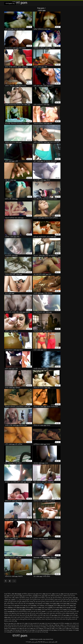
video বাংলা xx (56, 594)
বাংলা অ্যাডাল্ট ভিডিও (21, 611)
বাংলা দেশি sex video (51, 615)
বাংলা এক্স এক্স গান (32, 611)
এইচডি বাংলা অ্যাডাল (69, 596)
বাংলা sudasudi (49, 606)
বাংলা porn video (65, 604)
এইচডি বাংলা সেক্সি (9, 598)
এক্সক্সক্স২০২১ (15, 600)
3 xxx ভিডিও (8, 594)
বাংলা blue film (30, 604)
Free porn (41, 8)
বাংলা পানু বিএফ (46, 619)
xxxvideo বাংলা (37, 596)
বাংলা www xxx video (19, 608)
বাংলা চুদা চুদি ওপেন (30, 613)
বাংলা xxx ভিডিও (46, 609)
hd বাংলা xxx (32, 594)
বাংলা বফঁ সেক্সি (13, 621)
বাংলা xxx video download (24, 609)
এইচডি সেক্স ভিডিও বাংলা (22, 598)
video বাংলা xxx (65, 594)
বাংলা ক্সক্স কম (12, 613)
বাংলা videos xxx (71, 606)
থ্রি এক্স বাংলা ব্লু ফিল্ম (39, 602)
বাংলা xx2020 (49, 608)
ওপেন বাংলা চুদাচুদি (24, 600)
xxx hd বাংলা (73, 594)
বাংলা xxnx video (58, 608)
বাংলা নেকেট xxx (37, 617)
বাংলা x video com (39, 608)
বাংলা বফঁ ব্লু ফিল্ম (67, 619)
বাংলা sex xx (24, 606)
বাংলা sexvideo (32, 606)
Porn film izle (41, 642)
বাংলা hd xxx (38, 604)
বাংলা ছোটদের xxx (41, 613)
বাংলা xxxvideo (71, 609)
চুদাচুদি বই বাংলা (12, 627)
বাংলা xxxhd (63, 609)
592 (16, 594)
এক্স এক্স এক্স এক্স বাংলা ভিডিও (54, 598)
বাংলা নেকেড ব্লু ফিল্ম (21, 619)
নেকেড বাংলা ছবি (50, 602)
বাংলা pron (73, 604)
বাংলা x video (30, 608)
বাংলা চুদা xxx (20, 613)
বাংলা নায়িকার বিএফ (27, 617)
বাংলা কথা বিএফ (68, 611)
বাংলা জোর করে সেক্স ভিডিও (54, 613)
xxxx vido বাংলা (46, 596)
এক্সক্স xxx (75, 598)
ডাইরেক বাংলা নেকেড (27, 602)
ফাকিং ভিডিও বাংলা (12, 604)
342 (13, 594)
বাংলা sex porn (15, 606)
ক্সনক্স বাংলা (58, 600)
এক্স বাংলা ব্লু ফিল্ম (67, 598)
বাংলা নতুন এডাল (16, 617)
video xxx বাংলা (47, 594)
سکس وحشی (34, 642)
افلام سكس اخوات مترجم (51, 642)
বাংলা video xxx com (60, 606)
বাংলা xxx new (23, 630)
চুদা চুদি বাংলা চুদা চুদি (67, 600)
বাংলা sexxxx (40, 606)
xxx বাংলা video (18, 596)
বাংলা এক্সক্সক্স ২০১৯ (43, 611)
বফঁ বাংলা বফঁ (22, 604)
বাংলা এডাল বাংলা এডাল (56, 611)
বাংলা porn (28, 642)
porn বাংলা (39, 594)
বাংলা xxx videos (36, 609)
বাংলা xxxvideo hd (9, 611)
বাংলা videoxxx (8, 608)
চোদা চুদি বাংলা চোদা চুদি (15, 602)
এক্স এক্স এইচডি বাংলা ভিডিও (37, 598)
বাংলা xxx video (12, 609)
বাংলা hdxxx (46, 604)
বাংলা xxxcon (55, 609)
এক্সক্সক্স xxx (7, 600)
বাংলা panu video (55, 604)
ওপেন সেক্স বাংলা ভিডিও (47, 600)
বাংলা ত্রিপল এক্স (17, 615)
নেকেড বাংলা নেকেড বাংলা (62, 602)
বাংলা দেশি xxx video (63, 615)
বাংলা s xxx (7, 606)
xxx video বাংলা (9, 596)
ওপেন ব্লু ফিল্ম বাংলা (35, 600)
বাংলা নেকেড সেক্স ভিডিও (34, 619)
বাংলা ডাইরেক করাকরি (68, 613)
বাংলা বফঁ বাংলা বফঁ (56, 619)
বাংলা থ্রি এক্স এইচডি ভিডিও (30, 615)
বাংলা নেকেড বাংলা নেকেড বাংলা (51, 617)
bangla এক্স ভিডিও (22, 594)
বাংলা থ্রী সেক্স (41, 615)
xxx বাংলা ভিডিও (28, 596)
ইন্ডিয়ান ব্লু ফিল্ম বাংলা (57, 596)
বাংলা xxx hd (67, 608)
